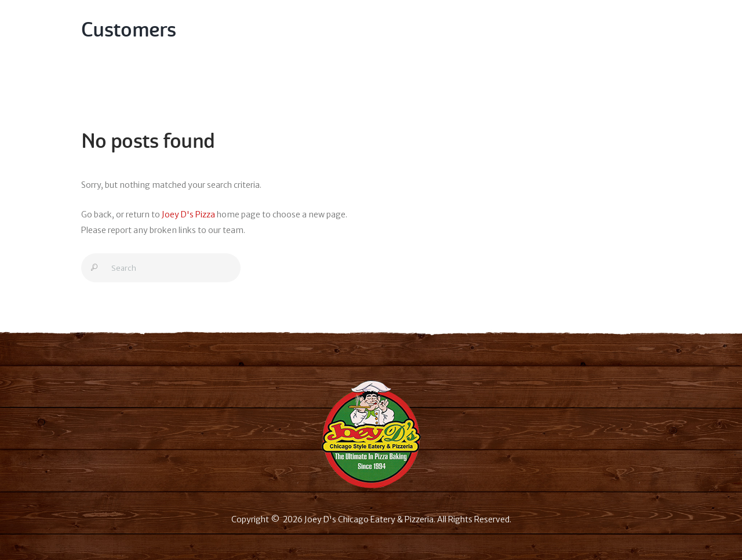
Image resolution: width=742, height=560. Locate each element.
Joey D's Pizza (188, 214)
